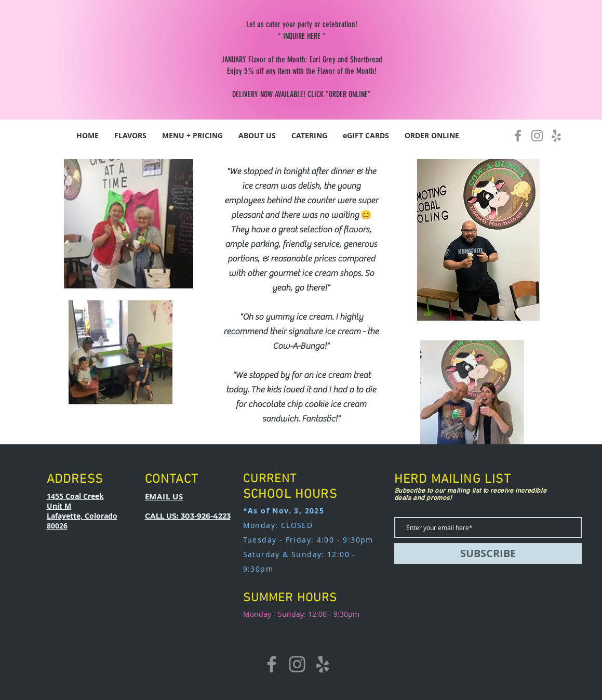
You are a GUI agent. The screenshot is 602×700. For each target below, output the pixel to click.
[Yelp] (556, 136)
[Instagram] (537, 136)
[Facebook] (518, 136)
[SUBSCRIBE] (488, 553)
